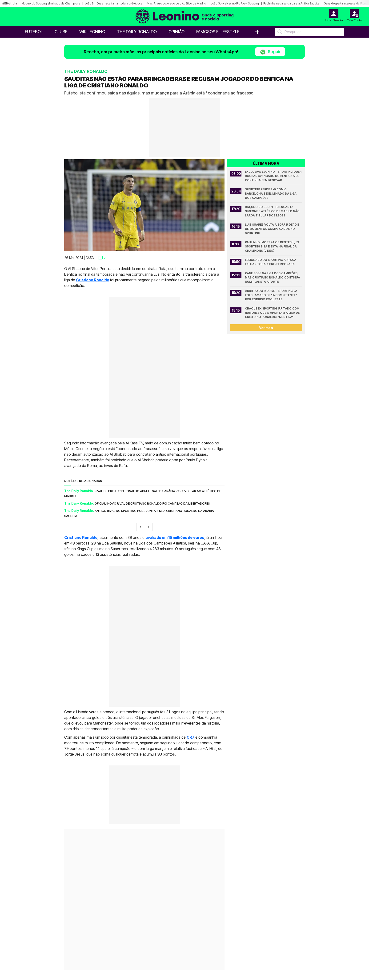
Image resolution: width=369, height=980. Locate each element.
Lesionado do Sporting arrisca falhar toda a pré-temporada (271, 262)
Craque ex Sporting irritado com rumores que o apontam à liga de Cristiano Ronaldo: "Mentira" (273, 313)
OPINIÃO (176, 32)
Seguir (270, 52)
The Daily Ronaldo (137, 32)
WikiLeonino (92, 32)
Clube (61, 32)
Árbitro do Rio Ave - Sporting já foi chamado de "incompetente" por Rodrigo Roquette (271, 295)
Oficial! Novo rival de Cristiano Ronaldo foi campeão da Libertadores (152, 503)
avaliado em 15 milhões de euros (175, 537)
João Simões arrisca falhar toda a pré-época (113, 3)
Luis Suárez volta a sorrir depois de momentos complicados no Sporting (273, 229)
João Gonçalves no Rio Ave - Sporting (235, 3)
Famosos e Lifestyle (218, 32)
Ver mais (266, 328)
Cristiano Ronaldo (93, 280)
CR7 (191, 737)
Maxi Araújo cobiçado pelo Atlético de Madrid (176, 3)
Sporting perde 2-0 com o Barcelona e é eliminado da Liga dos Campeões (271, 194)
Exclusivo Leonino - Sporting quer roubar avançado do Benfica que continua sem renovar (273, 176)
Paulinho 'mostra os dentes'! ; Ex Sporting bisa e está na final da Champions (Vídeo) (272, 246)
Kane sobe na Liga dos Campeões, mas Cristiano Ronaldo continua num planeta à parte (273, 277)
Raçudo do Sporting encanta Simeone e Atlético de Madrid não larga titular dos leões (273, 211)
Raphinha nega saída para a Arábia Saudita (291, 3)
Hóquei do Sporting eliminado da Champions (51, 3)
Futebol (34, 32)
